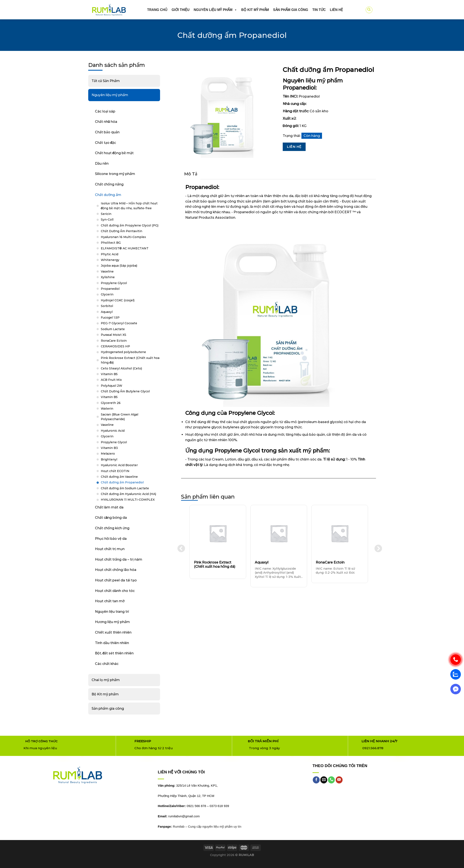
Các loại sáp (105, 111)
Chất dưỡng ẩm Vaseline (119, 477)
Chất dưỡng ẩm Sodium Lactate (125, 488)
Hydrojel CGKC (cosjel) (118, 300)
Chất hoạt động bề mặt (114, 153)
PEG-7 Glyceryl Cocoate (119, 323)
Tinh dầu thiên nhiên (112, 643)
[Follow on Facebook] (316, 780)
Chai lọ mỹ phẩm (106, 680)
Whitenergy (110, 260)
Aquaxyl (107, 312)
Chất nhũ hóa (106, 122)
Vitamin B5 (109, 374)
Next (377, 548)
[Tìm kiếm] (369, 10)
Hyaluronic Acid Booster (119, 465)
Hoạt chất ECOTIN (115, 471)
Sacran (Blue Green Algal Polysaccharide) (120, 417)
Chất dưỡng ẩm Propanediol (122, 482)
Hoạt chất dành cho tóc (115, 591)
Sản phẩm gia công (291, 10)
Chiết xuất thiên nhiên (113, 632)
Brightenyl (109, 459)
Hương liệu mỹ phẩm (112, 622)
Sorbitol (107, 306)
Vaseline (107, 271)
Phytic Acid (110, 254)
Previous (180, 548)
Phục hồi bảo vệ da (111, 539)
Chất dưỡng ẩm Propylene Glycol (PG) (130, 225)
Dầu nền (102, 163)
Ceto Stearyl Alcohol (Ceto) (121, 368)
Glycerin (107, 294)
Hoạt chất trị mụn (110, 549)
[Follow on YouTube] (339, 780)
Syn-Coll (107, 220)
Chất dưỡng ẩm (108, 195)
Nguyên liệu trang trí (112, 612)
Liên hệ (336, 10)
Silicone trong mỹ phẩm (115, 174)
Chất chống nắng (109, 184)
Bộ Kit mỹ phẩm (105, 694)
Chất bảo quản (107, 132)
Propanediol (110, 289)
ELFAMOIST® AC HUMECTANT (125, 248)
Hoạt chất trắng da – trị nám (119, 559)
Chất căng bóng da (111, 518)
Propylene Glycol (114, 283)
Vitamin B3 (109, 448)
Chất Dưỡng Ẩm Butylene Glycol (125, 391)
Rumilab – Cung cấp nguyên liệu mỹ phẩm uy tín (207, 826)
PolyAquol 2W (112, 386)
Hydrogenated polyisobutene (123, 352)
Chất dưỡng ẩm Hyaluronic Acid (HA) (128, 494)
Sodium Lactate (113, 329)
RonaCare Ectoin (114, 341)
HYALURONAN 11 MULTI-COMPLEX (128, 500)
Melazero (108, 454)
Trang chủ (157, 10)
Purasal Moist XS (114, 335)
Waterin (107, 409)
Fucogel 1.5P (110, 318)
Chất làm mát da (109, 507)
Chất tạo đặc (106, 143)
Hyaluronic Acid (113, 431)
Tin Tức (319, 10)
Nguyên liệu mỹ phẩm (215, 10)
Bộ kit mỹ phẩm (255, 10)
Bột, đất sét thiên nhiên (114, 653)
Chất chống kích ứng (112, 528)
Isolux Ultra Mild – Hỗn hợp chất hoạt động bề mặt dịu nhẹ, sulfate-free (129, 206)
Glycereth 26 (111, 403)
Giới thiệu (181, 10)
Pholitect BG (111, 243)
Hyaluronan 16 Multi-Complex (123, 237)
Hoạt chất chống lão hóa (116, 570)
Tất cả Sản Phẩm (106, 81)
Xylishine (108, 277)
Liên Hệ (294, 147)
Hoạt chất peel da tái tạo (116, 580)
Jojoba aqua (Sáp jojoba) (119, 266)
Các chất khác (107, 664)
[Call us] (331, 780)
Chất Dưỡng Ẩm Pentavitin (122, 231)
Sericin (106, 214)
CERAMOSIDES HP (115, 346)
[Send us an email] (324, 780)
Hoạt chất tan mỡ (110, 601)
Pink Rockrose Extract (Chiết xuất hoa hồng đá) (130, 360)
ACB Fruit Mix (111, 380)
